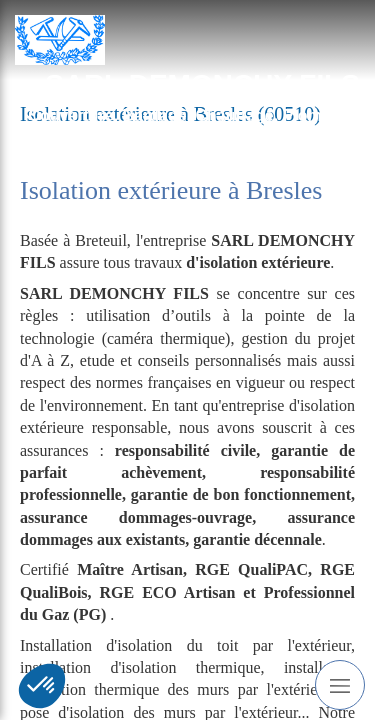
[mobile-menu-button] (340, 685)
